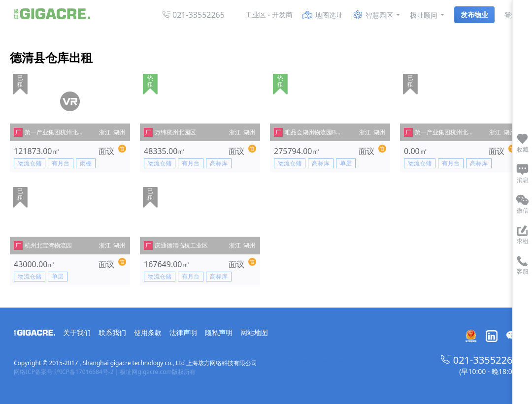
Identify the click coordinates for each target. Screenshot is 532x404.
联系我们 (112, 332)
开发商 (282, 15)
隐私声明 (219, 332)
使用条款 (148, 332)
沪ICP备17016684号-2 (84, 372)
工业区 (256, 15)
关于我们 (77, 332)
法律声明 (183, 332)
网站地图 (254, 332)
